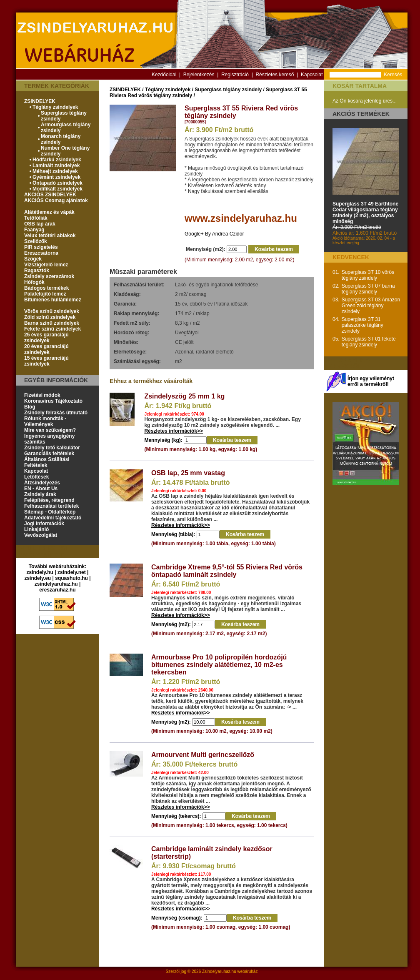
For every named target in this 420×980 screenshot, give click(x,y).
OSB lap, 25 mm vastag (188, 473)
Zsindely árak (40, 494)
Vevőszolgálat (41, 535)
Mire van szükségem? (50, 430)
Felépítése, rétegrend (49, 500)
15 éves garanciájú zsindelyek (46, 361)
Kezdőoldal (164, 75)
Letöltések (36, 477)
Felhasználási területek (51, 506)
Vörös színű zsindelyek (52, 311)
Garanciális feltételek (49, 454)
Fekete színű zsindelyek (52, 329)
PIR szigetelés (41, 247)
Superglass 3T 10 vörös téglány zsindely (368, 275)
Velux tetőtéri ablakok (50, 236)
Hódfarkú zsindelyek (57, 160)
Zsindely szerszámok (49, 276)
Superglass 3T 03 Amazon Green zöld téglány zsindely (371, 306)
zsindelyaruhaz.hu (56, 584)
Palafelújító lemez (45, 294)
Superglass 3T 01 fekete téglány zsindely (369, 342)
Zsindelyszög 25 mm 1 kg (184, 396)
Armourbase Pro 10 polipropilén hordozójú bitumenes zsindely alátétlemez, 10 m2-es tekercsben (219, 665)
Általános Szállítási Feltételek (47, 462)
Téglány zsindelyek (55, 107)
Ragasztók (37, 271)
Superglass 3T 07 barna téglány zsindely (368, 289)
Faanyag (34, 230)
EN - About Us (41, 489)
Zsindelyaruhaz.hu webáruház (230, 971)
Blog (30, 407)
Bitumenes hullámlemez (53, 300)
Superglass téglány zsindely (228, 90)
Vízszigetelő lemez (46, 265)
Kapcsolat (312, 75)
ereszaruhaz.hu (57, 590)
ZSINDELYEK (40, 101)
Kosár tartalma (360, 86)
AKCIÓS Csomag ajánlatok (56, 201)
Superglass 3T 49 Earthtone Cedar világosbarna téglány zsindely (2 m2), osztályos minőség (365, 213)
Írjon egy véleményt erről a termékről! (371, 381)
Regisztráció (235, 75)
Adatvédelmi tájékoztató (53, 518)
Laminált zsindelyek (56, 165)
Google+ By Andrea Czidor (214, 234)
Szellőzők (36, 241)
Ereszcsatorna (41, 253)
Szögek (33, 259)
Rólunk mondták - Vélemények (45, 421)
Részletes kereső (275, 75)
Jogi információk (44, 524)
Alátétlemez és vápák (49, 212)
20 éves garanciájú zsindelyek (46, 349)
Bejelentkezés (199, 75)
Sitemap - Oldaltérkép (50, 512)
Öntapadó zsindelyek (57, 183)
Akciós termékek (361, 114)
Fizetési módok (42, 395)
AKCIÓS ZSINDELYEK (50, 195)
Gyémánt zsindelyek (56, 177)
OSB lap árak (40, 224)
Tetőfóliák (36, 218)
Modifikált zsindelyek (57, 189)
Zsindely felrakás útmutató (56, 413)
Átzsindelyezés (42, 483)
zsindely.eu (37, 578)
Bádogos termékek (46, 288)
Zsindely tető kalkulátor (52, 448)
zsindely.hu (40, 572)
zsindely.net (72, 572)
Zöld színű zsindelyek (50, 317)
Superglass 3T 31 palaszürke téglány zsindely (362, 325)
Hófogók (34, 282)
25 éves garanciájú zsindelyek (46, 338)
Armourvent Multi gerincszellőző (203, 755)
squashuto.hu (71, 578)
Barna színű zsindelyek (52, 323)
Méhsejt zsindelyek (55, 171)
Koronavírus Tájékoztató (53, 401)
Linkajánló (36, 529)
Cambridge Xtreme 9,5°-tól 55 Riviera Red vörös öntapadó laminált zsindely (227, 571)
